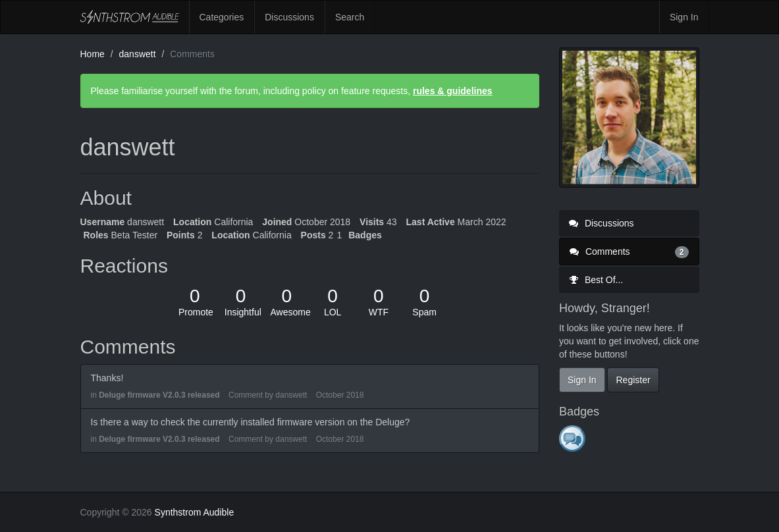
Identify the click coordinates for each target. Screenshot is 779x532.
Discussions (289, 17)
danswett (291, 395)
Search (350, 17)
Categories (222, 17)
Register (633, 380)
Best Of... (596, 280)
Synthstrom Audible (130, 17)
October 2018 (340, 395)
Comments (629, 252)
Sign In (684, 17)
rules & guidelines (453, 91)
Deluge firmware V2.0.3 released (159, 395)
